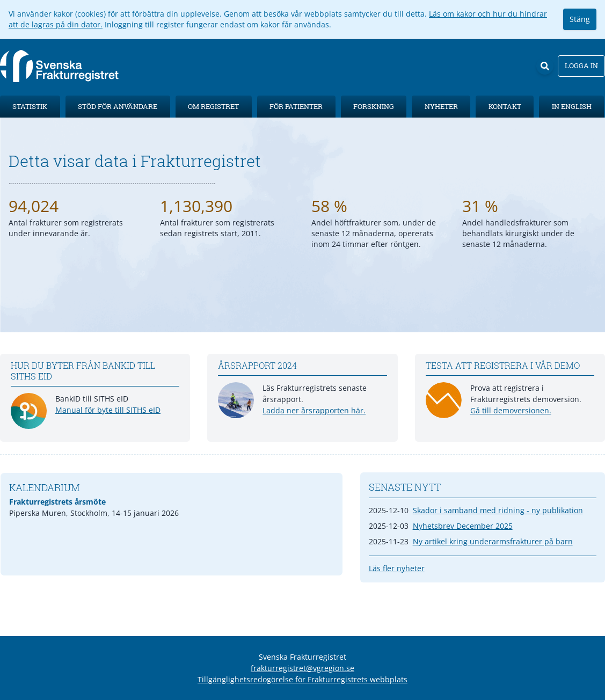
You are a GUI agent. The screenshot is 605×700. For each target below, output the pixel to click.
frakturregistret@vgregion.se (302, 668)
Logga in (581, 65)
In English (572, 106)
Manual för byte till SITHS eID (108, 410)
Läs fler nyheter (397, 568)
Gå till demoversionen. (511, 410)
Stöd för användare (118, 106)
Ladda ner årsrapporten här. (314, 410)
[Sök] (545, 66)
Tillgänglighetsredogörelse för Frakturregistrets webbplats (302, 679)
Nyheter (441, 106)
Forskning (374, 106)
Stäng (580, 19)
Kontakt (505, 106)
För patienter (296, 106)
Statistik (30, 106)
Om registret (213, 106)
